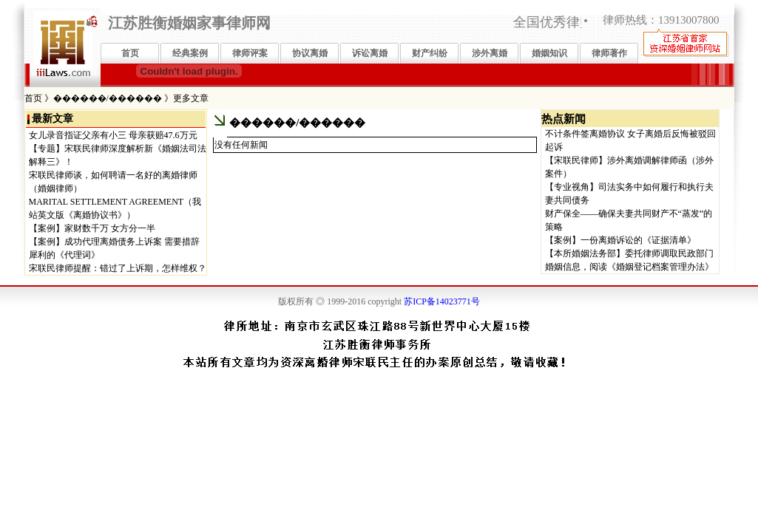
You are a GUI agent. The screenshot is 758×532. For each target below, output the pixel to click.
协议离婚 (310, 53)
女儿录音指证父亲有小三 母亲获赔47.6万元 (113, 135)
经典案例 (190, 53)
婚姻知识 (549, 53)
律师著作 (609, 53)
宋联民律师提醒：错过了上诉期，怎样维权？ (118, 268)
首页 (130, 53)
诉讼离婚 (370, 53)
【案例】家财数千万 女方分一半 (92, 228)
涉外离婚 (490, 53)
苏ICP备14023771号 (442, 301)
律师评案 (250, 53)
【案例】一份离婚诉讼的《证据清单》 (620, 240)
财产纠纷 (430, 53)
